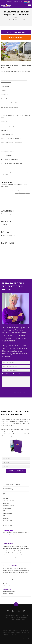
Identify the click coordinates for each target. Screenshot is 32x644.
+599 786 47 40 (6, 583)
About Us (22, 630)
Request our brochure (9, 591)
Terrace (5, 224)
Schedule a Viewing (8, 594)
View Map (20, 191)
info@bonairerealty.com (9, 579)
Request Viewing (16, 37)
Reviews (5, 632)
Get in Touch (18, 2)
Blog (26, 630)
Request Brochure (16, 471)
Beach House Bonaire (14, 632)
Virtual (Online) (7, 374)
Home (16, 18)
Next (29, 52)
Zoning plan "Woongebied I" (22, 193)
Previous (3, 52)
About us (10, 2)
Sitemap (25, 639)
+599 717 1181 (6, 585)
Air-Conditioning (7, 214)
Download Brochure (16, 32)
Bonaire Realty (15, 630)
